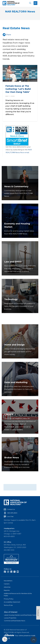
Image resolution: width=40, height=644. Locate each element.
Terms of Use (8, 605)
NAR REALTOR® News (20, 12)
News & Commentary (16, 186)
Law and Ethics (13, 262)
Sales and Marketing (16, 382)
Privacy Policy (9, 599)
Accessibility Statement (12, 602)
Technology (11, 299)
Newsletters (8, 581)
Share (7, 35)
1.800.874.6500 (12, 513)
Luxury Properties (10, 618)
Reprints (7, 590)
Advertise (7, 587)
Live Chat (10, 516)
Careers (7, 584)
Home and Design (14, 345)
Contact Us (11, 509)
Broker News (12, 458)
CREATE (9, 414)
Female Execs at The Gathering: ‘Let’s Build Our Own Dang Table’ (18, 89)
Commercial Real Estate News (15, 621)
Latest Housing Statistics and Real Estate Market (21, 615)
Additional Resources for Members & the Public (18, 594)
